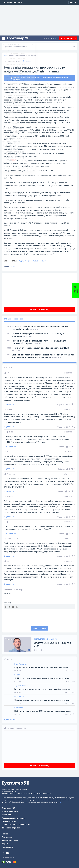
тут (60, 802)
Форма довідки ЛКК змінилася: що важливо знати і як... (42, 667)
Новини (5, 834)
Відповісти (9, 404)
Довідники (7, 815)
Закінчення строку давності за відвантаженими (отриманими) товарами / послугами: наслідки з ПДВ (43, 356)
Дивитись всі (12, 719)
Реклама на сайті (10, 840)
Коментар (8, 603)
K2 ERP (17, 675)
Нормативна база (10, 811)
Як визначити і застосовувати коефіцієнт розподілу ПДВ (40, 348)
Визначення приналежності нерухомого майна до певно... (43, 689)
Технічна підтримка (11, 828)
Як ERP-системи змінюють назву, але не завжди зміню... (43, 678)
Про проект (7, 837)
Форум (5, 844)
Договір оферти (9, 821)
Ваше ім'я (7, 594)
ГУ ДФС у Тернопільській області (25, 261)
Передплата (68, 38)
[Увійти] (73, 2)
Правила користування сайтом (16, 824)
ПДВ (13, 266)
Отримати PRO (8, 808)
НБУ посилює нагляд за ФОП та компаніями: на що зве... (42, 711)
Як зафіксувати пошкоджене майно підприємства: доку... (43, 700)
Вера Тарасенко (21, 664)
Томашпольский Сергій (46, 639)
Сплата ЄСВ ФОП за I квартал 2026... (52, 644)
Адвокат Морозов (21, 686)
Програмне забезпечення (13, 818)
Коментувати (39, 628)
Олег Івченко (19, 697)
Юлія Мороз (19, 708)
